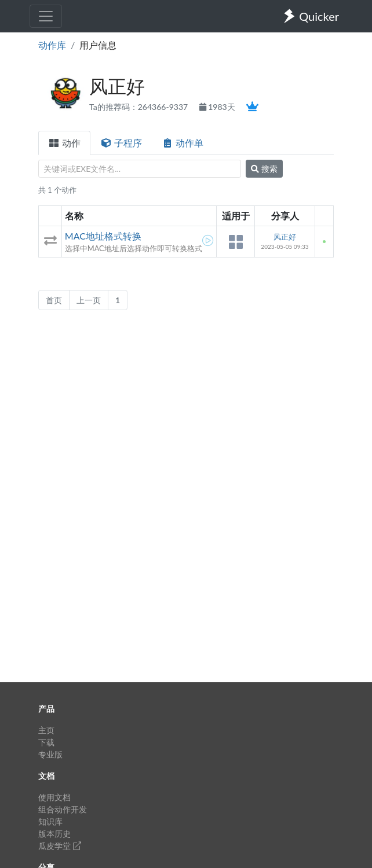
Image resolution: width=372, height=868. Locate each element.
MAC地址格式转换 (103, 236)
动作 (64, 143)
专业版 (50, 754)
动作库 (52, 45)
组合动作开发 (63, 809)
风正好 (285, 237)
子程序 (121, 143)
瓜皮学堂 (60, 846)
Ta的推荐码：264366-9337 (140, 107)
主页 (46, 730)
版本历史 (54, 834)
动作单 (183, 143)
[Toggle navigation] (46, 16)
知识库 (50, 821)
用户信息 (98, 45)
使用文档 (54, 797)
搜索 (264, 169)
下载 (46, 742)
